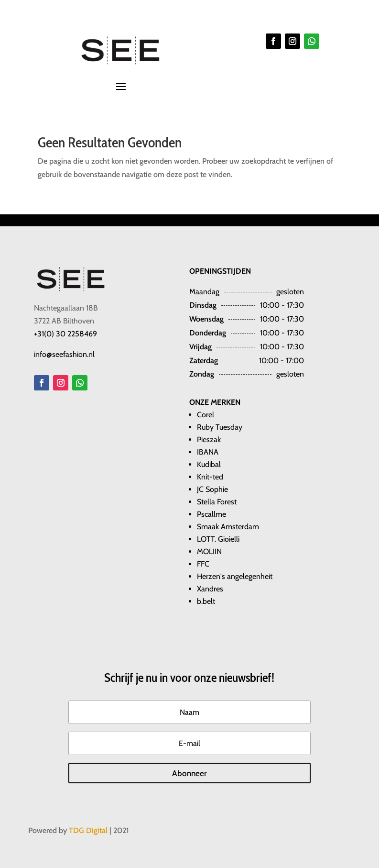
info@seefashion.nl (64, 354)
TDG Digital (88, 830)
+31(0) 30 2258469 (65, 334)
